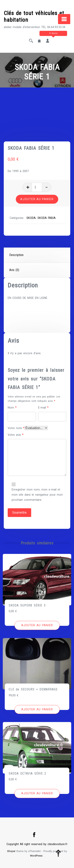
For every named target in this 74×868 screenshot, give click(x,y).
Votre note (16, 428)
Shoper (11, 851)
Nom (12, 408)
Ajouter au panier (37, 199)
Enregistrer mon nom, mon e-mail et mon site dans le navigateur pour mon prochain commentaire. (37, 495)
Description (16, 255)
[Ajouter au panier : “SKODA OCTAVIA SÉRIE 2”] (37, 794)
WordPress (36, 856)
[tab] (37, 255)
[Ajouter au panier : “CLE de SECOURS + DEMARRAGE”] (37, 710)
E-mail (43, 408)
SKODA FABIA (47, 218)
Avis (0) (14, 270)
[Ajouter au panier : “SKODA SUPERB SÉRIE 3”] (37, 625)
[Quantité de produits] (37, 187)
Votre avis (16, 435)
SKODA (31, 218)
